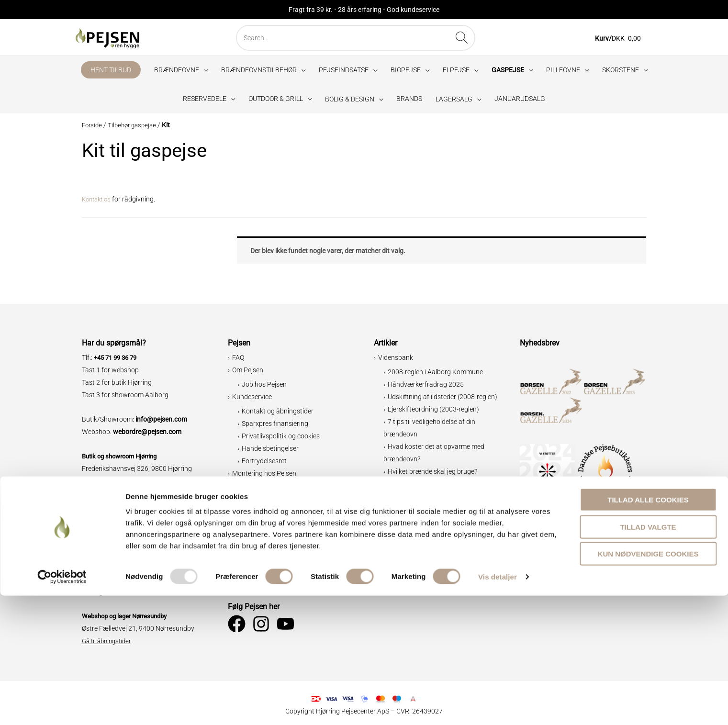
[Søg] (476, 37)
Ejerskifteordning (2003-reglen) (433, 413)
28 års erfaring (360, 10)
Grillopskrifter (408, 487)
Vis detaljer (498, 706)
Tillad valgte (648, 656)
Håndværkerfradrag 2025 (426, 388)
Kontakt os (98, 203)
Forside (93, 129)
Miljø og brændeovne (273, 542)
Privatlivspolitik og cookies (281, 439)
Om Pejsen (248, 374)
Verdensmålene (265, 555)
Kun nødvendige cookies (648, 683)
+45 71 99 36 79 (118, 361)
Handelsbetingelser (270, 452)
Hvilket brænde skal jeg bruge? (432, 475)
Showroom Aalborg (111, 521)
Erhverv (243, 567)
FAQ (238, 361)
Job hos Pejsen (264, 388)
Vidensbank (396, 361)
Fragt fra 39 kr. (311, 10)
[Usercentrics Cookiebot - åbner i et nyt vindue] (62, 706)
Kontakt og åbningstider (278, 414)
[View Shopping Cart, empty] (623, 40)
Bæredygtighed (255, 503)
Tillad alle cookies (648, 629)
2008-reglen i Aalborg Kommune (435, 375)
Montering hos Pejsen (264, 477)
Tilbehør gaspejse (135, 129)
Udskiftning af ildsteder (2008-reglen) (442, 400)
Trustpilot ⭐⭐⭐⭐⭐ (267, 580)
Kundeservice (252, 400)
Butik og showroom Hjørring (123, 459)
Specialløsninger (266, 491)
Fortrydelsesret (264, 464)
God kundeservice (413, 10)
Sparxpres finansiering (275, 427)
